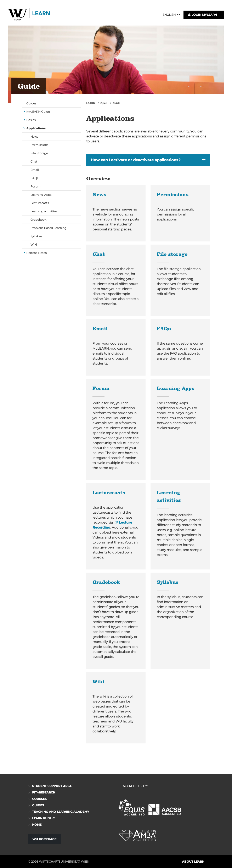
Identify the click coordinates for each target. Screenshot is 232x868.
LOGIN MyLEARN (202, 15)
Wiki (34, 245)
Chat (34, 162)
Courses (39, 799)
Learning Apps (41, 195)
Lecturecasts (40, 203)
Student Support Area (52, 786)
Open (104, 103)
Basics (31, 120)
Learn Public (43, 818)
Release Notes (36, 253)
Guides (31, 104)
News (34, 137)
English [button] (169, 15)
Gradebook (38, 220)
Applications (36, 129)
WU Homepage (44, 839)
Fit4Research (44, 792)
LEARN (91, 103)
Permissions (39, 145)
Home (37, 825)
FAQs (34, 179)
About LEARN (193, 862)
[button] (148, 160)
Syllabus (36, 237)
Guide (116, 103)
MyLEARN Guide (38, 112)
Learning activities (44, 212)
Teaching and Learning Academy (61, 812)
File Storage (39, 154)
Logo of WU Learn (30, 15)
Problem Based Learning (49, 228)
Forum (35, 187)
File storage (172, 255)
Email (35, 170)
